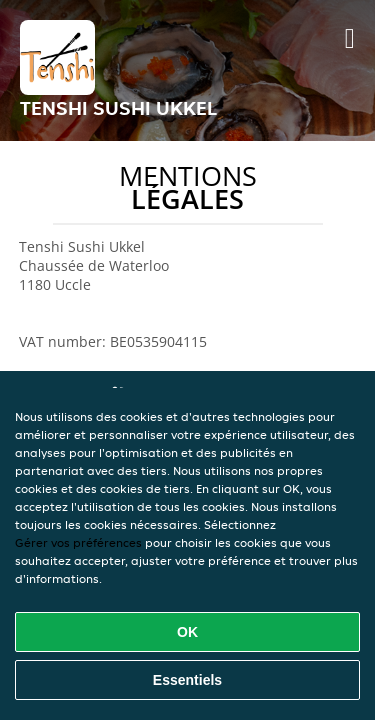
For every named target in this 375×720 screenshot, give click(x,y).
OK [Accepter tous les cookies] (187, 632)
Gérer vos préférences (78, 542)
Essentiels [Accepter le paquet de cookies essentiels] (187, 680)
